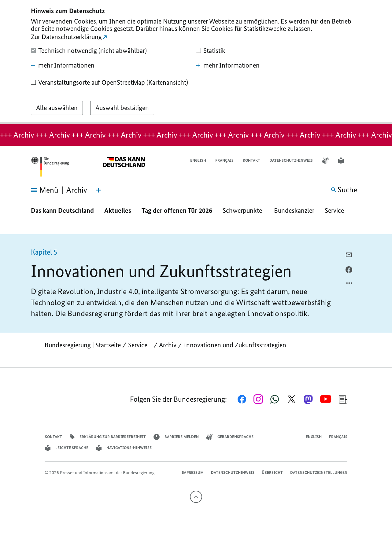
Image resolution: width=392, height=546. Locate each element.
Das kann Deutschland (62, 210)
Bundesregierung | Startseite (83, 345)
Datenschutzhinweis (291, 160)
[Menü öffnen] (38, 190)
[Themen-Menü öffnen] (98, 190)
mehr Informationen (63, 65)
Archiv (168, 345)
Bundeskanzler (294, 210)
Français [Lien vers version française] (224, 160)
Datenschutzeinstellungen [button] (319, 472)
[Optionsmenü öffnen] (349, 285)
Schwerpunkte (243, 210)
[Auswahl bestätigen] (122, 108)
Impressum (193, 472)
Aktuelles (118, 210)
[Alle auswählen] (57, 108)
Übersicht (272, 472)
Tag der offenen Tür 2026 (177, 210)
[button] (357, 161)
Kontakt (251, 160)
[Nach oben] (196, 497)
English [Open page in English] (198, 160)
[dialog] (196, 62)
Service (337, 210)
